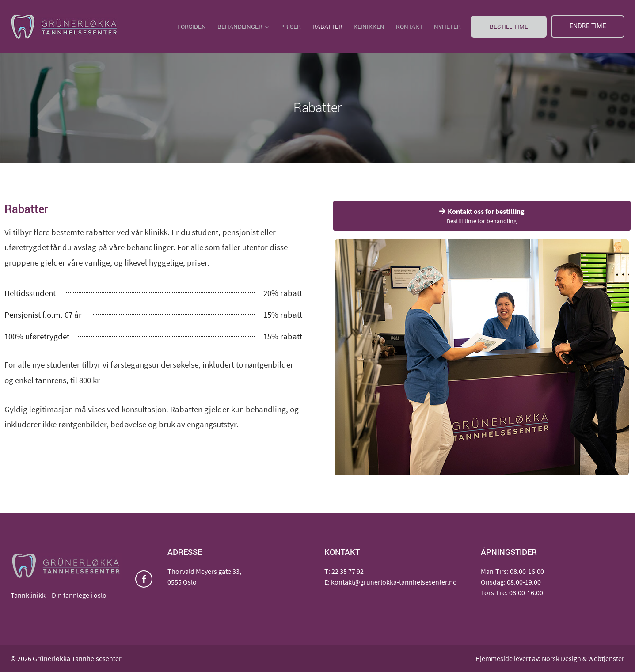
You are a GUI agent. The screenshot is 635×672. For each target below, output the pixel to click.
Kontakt (409, 27)
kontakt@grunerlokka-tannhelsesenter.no (394, 582)
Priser (291, 27)
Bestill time (509, 27)
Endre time (588, 26)
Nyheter (447, 27)
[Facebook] (144, 579)
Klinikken (369, 27)
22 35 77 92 (348, 571)
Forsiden (192, 27)
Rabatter (327, 27)
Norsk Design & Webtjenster (583, 658)
